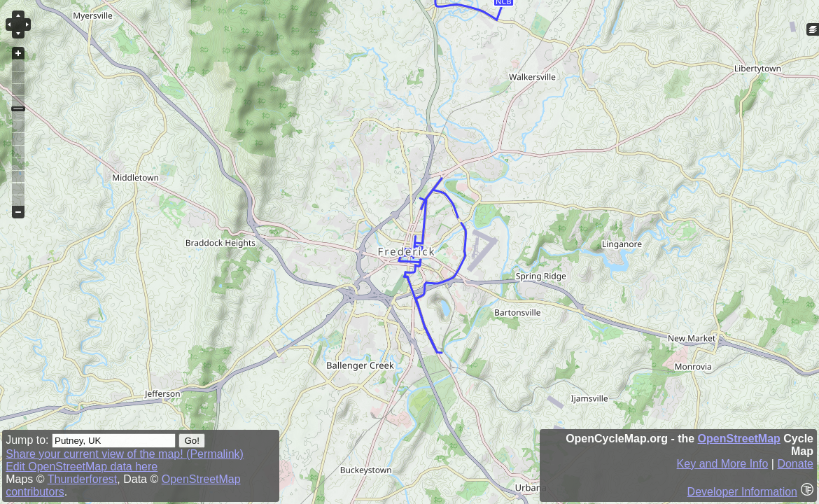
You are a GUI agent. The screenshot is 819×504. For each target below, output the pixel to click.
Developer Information (742, 492)
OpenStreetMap (739, 439)
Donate (795, 464)
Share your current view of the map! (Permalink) (125, 454)
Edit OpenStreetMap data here (82, 467)
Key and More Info (723, 464)
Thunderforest (83, 479)
